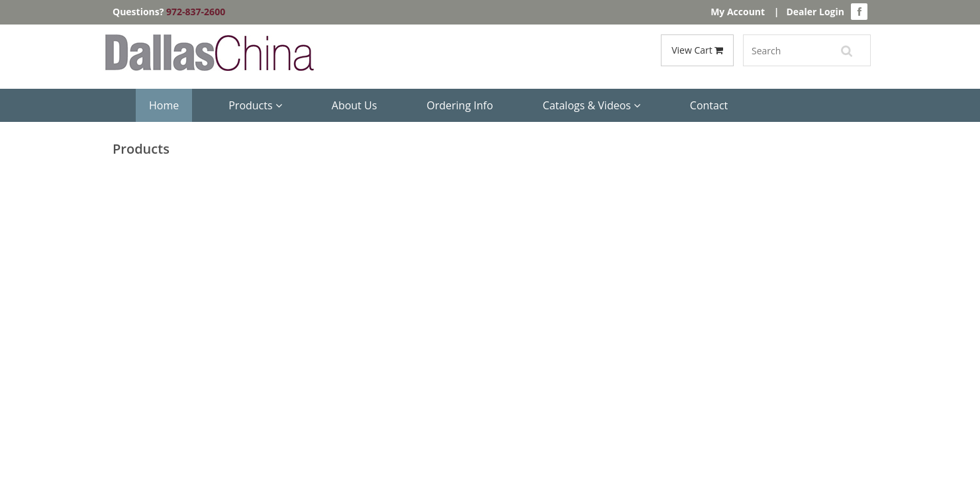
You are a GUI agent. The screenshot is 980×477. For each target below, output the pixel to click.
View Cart (697, 50)
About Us (355, 105)
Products (255, 105)
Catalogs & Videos (592, 105)
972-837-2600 (196, 12)
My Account (738, 12)
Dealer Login (815, 12)
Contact (709, 105)
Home (164, 105)
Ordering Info (460, 105)
